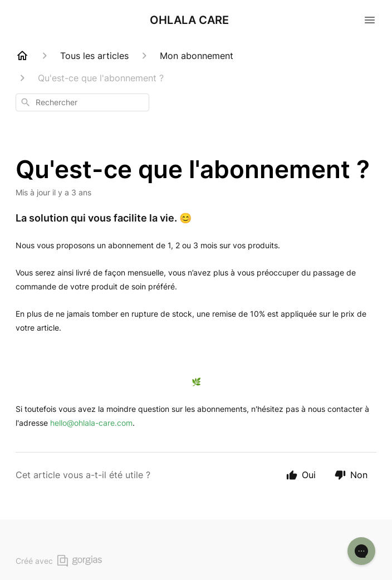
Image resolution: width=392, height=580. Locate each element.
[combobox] (82, 102)
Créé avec (59, 561)
